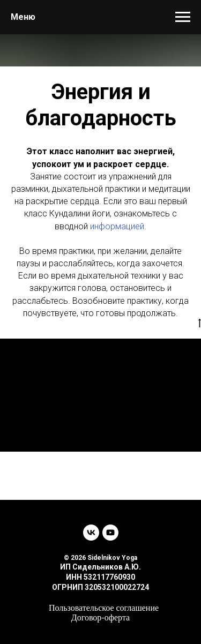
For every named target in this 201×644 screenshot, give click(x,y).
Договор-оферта (100, 617)
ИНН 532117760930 (100, 577)
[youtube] (110, 533)
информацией (117, 226)
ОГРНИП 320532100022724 (100, 587)
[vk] (91, 533)
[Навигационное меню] (183, 17)
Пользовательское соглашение (104, 608)
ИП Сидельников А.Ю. (100, 567)
